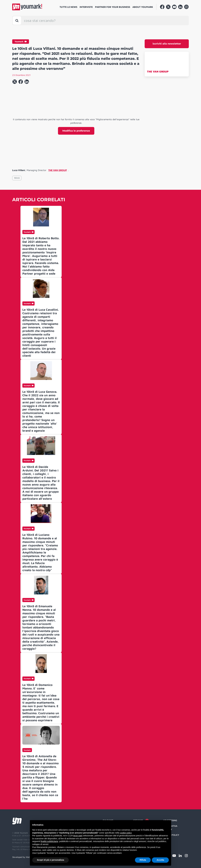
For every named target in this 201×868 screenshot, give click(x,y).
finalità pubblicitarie (49, 841)
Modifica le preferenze (76, 131)
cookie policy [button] (126, 833)
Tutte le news (68, 7)
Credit (167, 841)
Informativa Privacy (170, 828)
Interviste (86, 7)
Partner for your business (113, 7)
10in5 (17, 178)
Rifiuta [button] (143, 860)
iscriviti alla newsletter (167, 44)
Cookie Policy (171, 835)
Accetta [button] (160, 860)
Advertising (170, 820)
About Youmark (143, 7)
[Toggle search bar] (17, 20)
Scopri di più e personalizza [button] (50, 860)
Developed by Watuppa (23, 857)
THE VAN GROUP (158, 72)
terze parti (78, 836)
